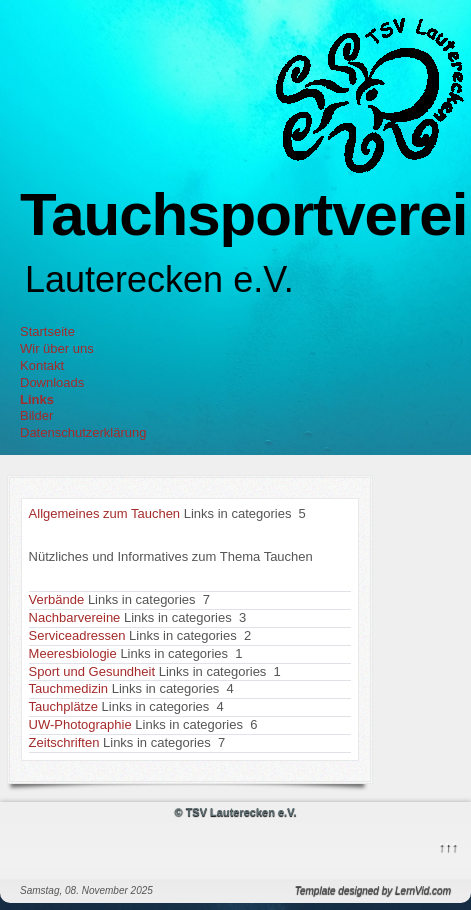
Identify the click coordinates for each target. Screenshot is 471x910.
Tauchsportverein (245, 214)
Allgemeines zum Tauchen (105, 513)
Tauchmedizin (69, 688)
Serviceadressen (77, 635)
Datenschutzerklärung (83, 432)
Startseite (47, 331)
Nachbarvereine (75, 617)
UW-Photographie (80, 724)
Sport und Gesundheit (92, 671)
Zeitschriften (64, 742)
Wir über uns (57, 348)
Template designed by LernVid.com (373, 890)
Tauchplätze (63, 706)
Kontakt (42, 365)
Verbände (57, 599)
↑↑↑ (448, 845)
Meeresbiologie (73, 653)
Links (37, 399)
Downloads (52, 382)
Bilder (36, 415)
